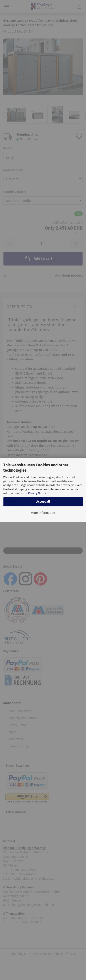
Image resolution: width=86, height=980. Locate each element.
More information (43, 513)
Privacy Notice (37, 493)
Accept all (43, 502)
